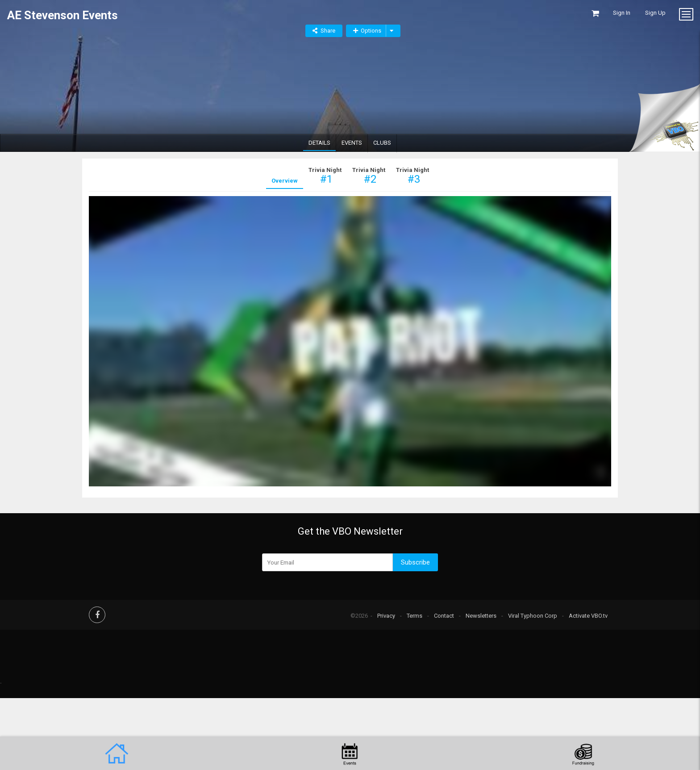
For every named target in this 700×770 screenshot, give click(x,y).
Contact (444, 616)
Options (367, 31)
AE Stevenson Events (62, 13)
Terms (415, 616)
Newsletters (481, 616)
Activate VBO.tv (588, 616)
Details (319, 143)
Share (328, 31)
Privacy (386, 616)
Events (352, 143)
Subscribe (415, 562)
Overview (285, 181)
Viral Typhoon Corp (533, 616)
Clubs (382, 143)
